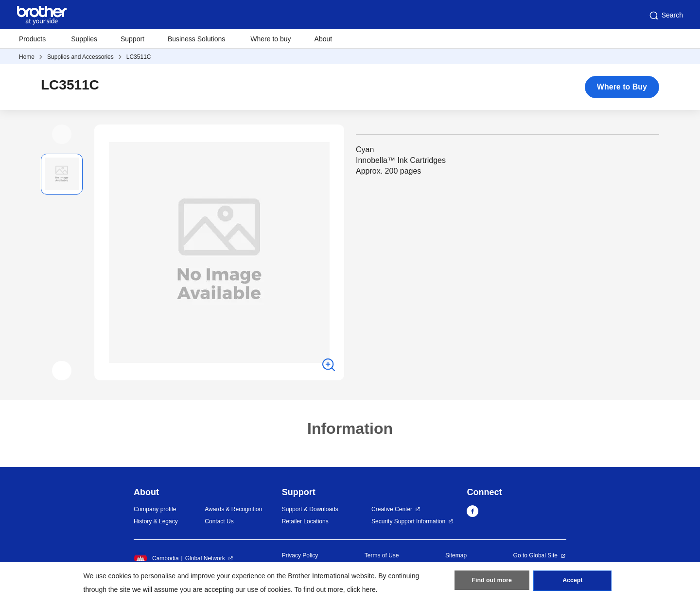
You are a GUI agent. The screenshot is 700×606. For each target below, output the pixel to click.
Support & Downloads (310, 509)
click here (361, 589)
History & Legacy (156, 521)
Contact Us (219, 521)
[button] (62, 134)
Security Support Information (408, 521)
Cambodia (156, 558)
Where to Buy (622, 87)
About (324, 39)
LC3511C (139, 57)
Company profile (155, 509)
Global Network (205, 558)
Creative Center (392, 509)
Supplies (84, 39)
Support (132, 39)
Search (665, 16)
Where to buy (271, 39)
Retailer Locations (305, 521)
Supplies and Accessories (80, 57)
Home (27, 57)
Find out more (492, 582)
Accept (573, 582)
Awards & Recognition (233, 509)
